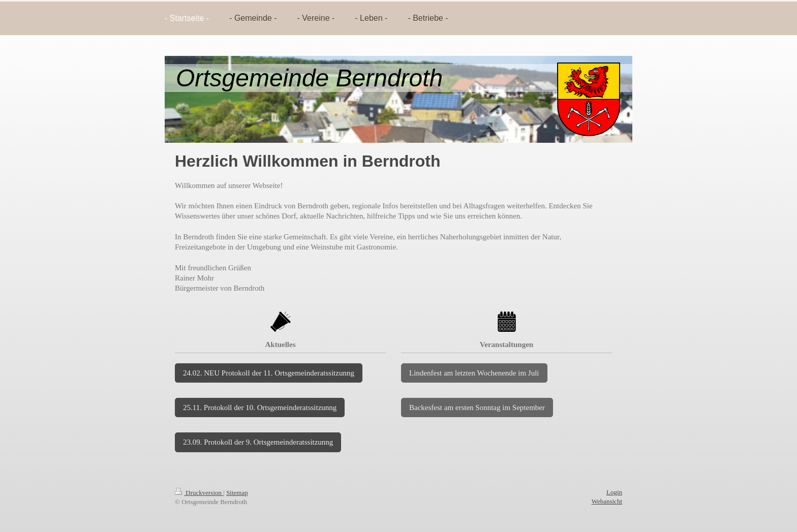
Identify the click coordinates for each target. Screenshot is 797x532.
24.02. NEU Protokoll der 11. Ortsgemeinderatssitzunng (269, 373)
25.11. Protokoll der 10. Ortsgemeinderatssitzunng (260, 408)
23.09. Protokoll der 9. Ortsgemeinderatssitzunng (258, 442)
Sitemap (237, 493)
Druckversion (199, 493)
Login (614, 492)
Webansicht (607, 501)
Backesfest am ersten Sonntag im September (477, 408)
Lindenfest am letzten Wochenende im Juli (474, 373)
